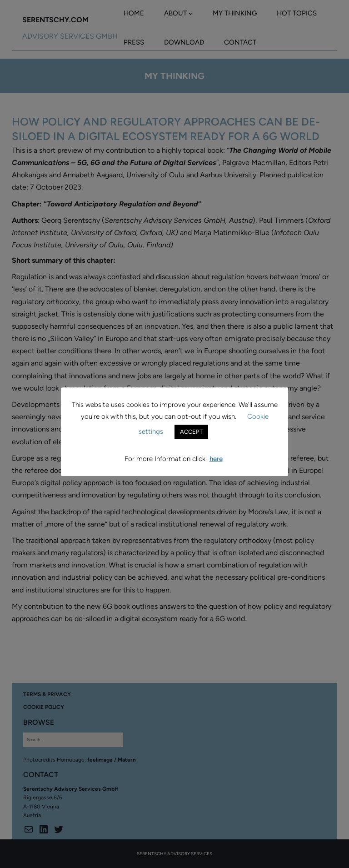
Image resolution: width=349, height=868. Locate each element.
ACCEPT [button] (191, 432)
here (216, 459)
